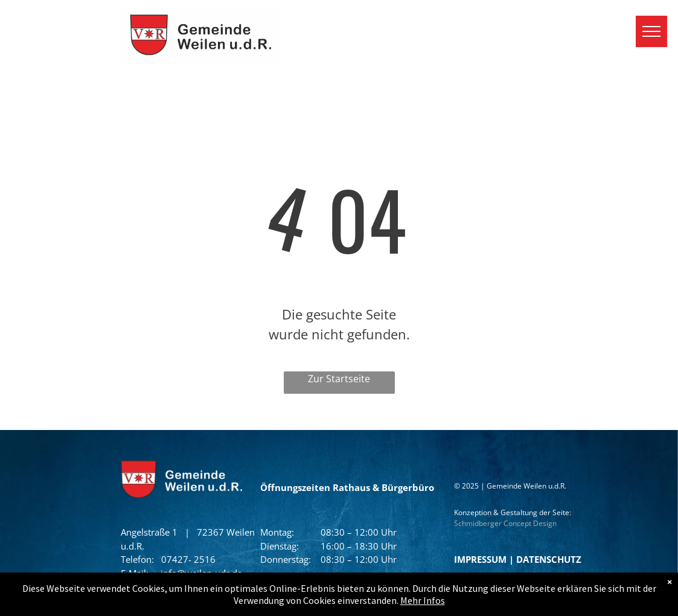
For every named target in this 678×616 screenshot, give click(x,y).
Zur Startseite (339, 379)
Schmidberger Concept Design (505, 523)
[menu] (651, 31)
